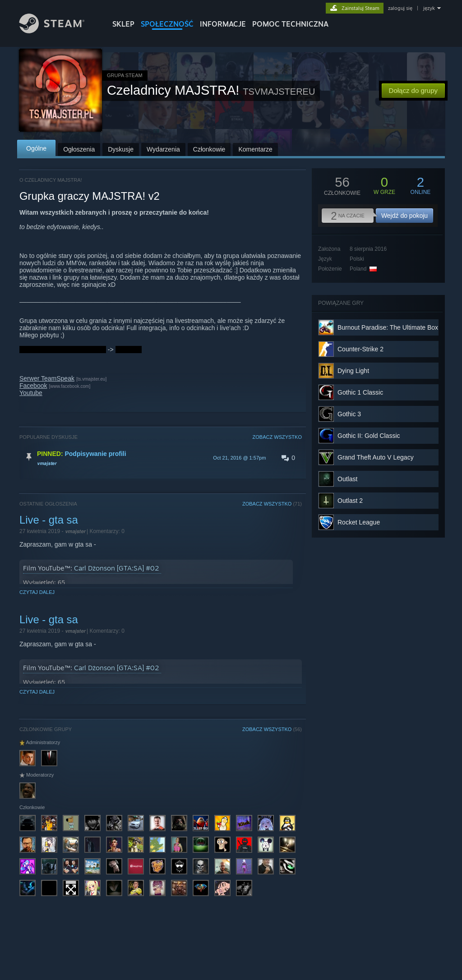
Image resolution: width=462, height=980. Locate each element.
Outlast (347, 479)
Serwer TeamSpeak (47, 378)
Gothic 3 (349, 414)
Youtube (31, 393)
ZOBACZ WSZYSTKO (277, 437)
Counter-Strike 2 (360, 349)
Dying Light (353, 371)
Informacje (223, 24)
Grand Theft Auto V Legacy (376, 457)
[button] (161, 458)
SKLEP (123, 24)
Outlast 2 (350, 501)
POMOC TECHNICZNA (290, 24)
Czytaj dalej (37, 592)
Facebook (33, 386)
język (429, 8)
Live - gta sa (49, 520)
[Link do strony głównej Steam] (59, 31)
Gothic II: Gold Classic (369, 436)
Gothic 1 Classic (360, 392)
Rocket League (359, 522)
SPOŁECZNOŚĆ (167, 24)
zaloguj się (400, 8)
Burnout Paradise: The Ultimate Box (388, 327)
